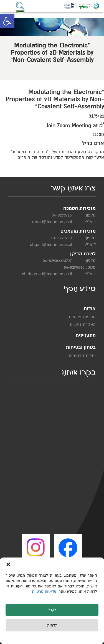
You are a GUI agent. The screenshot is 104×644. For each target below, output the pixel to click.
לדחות (52, 625)
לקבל (52, 610)
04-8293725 (62, 215)
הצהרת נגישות (83, 325)
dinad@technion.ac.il (52, 222)
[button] (7, 21)
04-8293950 (62, 238)
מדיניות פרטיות (45, 591)
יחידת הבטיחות (82, 356)
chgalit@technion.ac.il (51, 245)
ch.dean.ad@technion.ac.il (47, 274)
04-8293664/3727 (57, 261)
